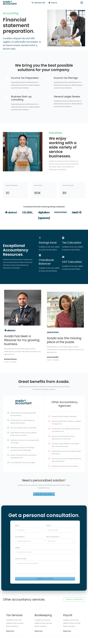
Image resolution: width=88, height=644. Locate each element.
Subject (17, 548)
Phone (49, 526)
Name (17, 526)
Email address (20, 537)
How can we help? (21, 559)
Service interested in (53, 537)
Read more (10, 631)
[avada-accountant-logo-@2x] (10, 1)
